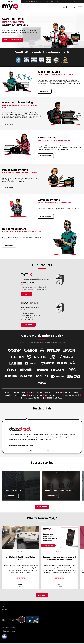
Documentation (52, 1)
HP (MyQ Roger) (52, 395)
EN (65, 7)
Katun (39, 392)
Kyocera (48, 392)
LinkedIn (3, 621)
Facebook (10, 621)
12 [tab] (49, 451)
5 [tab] (37, 451)
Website (10, 1)
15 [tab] (54, 451)
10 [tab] (45, 451)
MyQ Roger (28, 325)
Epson (16, 392)
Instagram (17, 621)
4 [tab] (35, 451)
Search (73, 7)
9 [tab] (44, 451)
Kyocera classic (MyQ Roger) (32, 398)
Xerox (39, 395)
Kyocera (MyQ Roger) (70, 395)
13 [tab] (51, 451)
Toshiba (8, 395)
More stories (42, 507)
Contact (73, 1)
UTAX (31, 395)
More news (42, 596)
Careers (4, 607)
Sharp (76, 392)
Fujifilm (25, 392)
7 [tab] (40, 451)
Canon (8, 392)
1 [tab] (30, 451)
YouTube (13, 621)
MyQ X (26, 294)
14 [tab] (52, 451)
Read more (9, 124)
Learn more (45, 91)
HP (32, 392)
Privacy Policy (6, 613)
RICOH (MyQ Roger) (55, 398)
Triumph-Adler (20, 395)
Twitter (7, 621)
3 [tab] (34, 451)
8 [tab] (42, 451)
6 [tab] (39, 451)
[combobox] (67, 7)
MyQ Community (31, 1)
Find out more (46, 156)
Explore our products (13, 40)
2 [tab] (32, 451)
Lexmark (58, 392)
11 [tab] (47, 451)
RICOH (68, 392)
